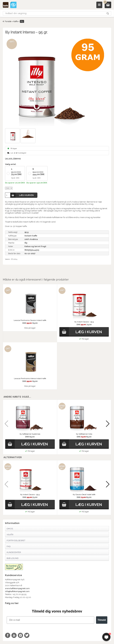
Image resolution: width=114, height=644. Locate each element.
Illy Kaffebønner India (84, 434)
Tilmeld (102, 620)
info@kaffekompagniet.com (17, 591)
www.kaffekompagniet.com (17, 588)
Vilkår (10, 535)
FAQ (9, 546)
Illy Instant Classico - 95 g (30, 495)
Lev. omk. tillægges (13, 158)
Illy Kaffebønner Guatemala (30, 434)
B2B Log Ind (13, 558)
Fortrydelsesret (16, 540)
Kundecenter (14, 552)
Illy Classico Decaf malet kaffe (84, 495)
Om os (10, 529)
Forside (8, 21)
